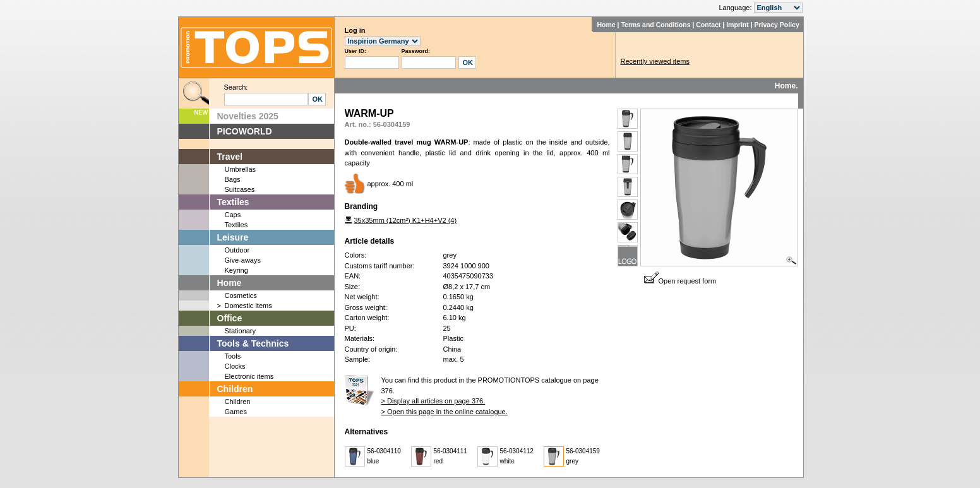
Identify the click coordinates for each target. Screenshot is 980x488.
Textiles (233, 202)
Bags (233, 179)
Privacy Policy (777, 25)
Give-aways (243, 260)
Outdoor (237, 250)
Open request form (680, 281)
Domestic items (248, 306)
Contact (708, 25)
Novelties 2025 (248, 116)
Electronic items (249, 376)
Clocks (235, 366)
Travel (230, 157)
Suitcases (240, 189)
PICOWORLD (245, 131)
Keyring (236, 270)
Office (230, 318)
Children (235, 389)
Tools (233, 356)
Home (606, 25)
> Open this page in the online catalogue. (445, 412)
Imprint (738, 25)
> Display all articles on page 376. (433, 401)
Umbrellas (241, 169)
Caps (233, 215)
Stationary (241, 331)
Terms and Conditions (655, 25)
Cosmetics (241, 295)
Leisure (233, 237)
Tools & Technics (253, 343)
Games (236, 412)
